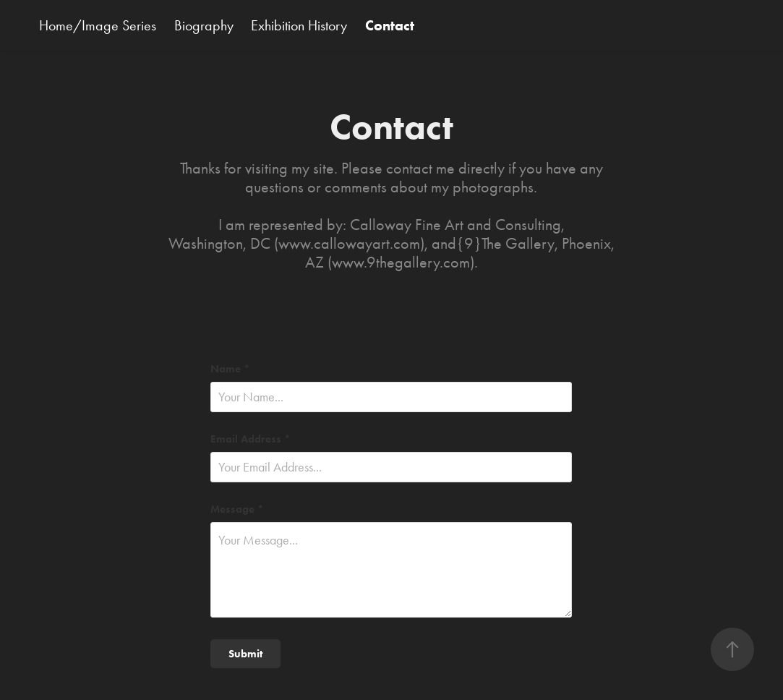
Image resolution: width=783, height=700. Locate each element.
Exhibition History (299, 25)
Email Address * (251, 439)
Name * (230, 369)
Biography (204, 25)
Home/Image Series (98, 25)
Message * (237, 509)
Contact (390, 25)
